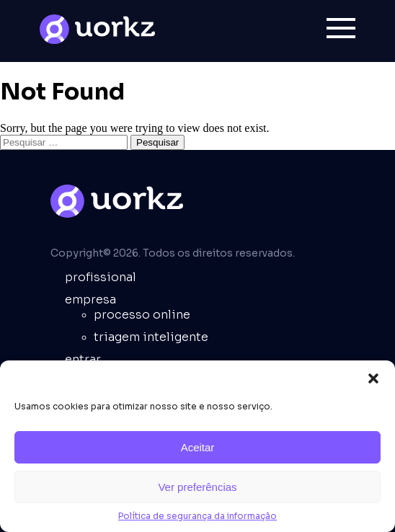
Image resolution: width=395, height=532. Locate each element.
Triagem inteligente (151, 337)
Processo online (142, 315)
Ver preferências (197, 487)
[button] (373, 378)
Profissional (101, 277)
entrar (83, 359)
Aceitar (198, 447)
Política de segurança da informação (197, 516)
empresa (90, 300)
